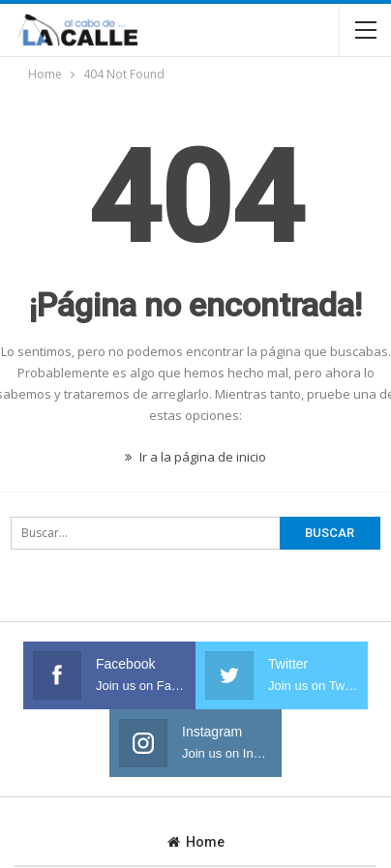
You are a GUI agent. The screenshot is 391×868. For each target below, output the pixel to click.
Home (196, 842)
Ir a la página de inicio (195, 457)
